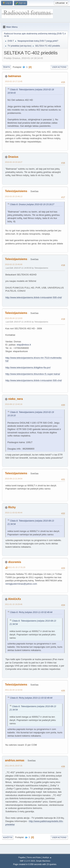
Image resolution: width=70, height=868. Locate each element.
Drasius (13, 157)
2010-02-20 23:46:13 (14, 196)
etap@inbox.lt (24, 345)
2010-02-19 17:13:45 (14, 81)
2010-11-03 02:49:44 (14, 513)
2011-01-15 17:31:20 (17, 567)
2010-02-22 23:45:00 (14, 264)
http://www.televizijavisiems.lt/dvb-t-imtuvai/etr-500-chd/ (34, 297)
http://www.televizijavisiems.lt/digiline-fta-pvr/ (28, 368)
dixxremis (15, 562)
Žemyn (6, 67)
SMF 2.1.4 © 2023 (27, 861)
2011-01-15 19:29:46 (14, 604)
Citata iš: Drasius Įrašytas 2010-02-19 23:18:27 (32, 204)
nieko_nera (15, 399)
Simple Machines (43, 861)
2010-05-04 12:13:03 (14, 318)
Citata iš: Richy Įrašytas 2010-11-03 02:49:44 (31, 612)
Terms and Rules (34, 857)
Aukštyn (8, 837)
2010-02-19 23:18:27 (14, 162)
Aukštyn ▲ (47, 857)
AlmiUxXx (15, 599)
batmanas (15, 76)
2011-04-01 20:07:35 (14, 766)
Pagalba (22, 857)
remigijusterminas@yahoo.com (21, 584)
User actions (59, 67)
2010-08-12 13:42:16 (14, 404)
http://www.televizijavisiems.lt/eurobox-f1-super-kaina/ (33, 374)
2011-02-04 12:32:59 (14, 690)
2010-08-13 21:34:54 (14, 479)
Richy (12, 507)
